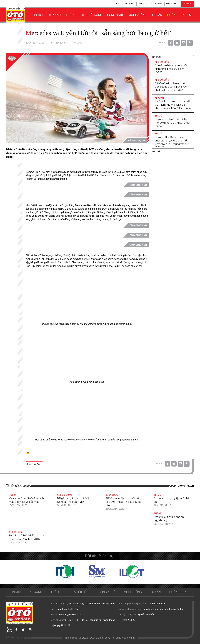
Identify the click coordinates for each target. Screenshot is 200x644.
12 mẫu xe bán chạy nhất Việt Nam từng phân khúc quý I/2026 (172, 69)
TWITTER (142, 4)
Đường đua (176, 15)
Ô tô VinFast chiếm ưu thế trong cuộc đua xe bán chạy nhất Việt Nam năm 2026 (171, 87)
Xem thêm (158, 151)
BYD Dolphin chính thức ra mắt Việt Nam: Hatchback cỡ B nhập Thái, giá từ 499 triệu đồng (173, 105)
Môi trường (138, 15)
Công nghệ (115, 15)
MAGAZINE (171, 4)
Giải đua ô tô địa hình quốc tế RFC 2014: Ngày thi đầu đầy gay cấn (124, 502)
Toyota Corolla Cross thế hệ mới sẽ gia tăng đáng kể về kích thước (173, 123)
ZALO (117, 4)
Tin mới (38, 15)
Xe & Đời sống (92, 15)
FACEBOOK (129, 4)
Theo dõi (187, 4)
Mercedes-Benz (34, 464)
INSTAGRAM (156, 4)
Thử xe (71, 15)
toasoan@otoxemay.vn (70, 615)
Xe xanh (55, 15)
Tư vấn (157, 15)
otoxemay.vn (186, 486)
